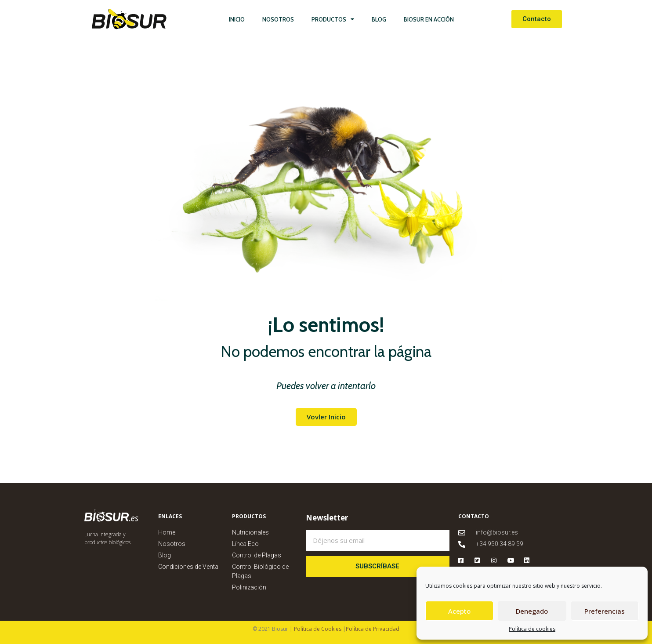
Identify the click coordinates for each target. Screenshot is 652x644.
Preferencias (605, 611)
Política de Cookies (317, 629)
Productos (333, 19)
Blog (379, 19)
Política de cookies (532, 629)
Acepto (459, 611)
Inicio (237, 19)
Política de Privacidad (373, 629)
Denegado (532, 611)
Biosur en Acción (429, 19)
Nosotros (278, 19)
